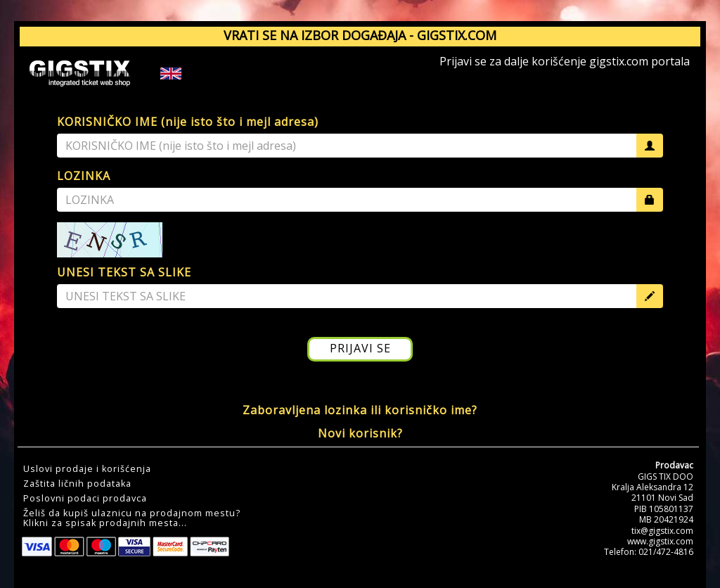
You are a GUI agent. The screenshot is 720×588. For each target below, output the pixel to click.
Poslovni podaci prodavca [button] (85, 499)
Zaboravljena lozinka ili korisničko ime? (360, 410)
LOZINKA (84, 176)
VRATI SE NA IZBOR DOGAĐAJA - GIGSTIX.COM (360, 35)
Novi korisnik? (360, 433)
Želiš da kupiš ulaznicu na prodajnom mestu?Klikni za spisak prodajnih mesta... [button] (132, 518)
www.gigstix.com (660, 541)
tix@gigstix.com (662, 531)
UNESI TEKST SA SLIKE (124, 272)
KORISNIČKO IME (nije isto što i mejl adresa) (188, 122)
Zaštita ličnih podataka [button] (77, 484)
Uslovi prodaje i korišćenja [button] (87, 469)
